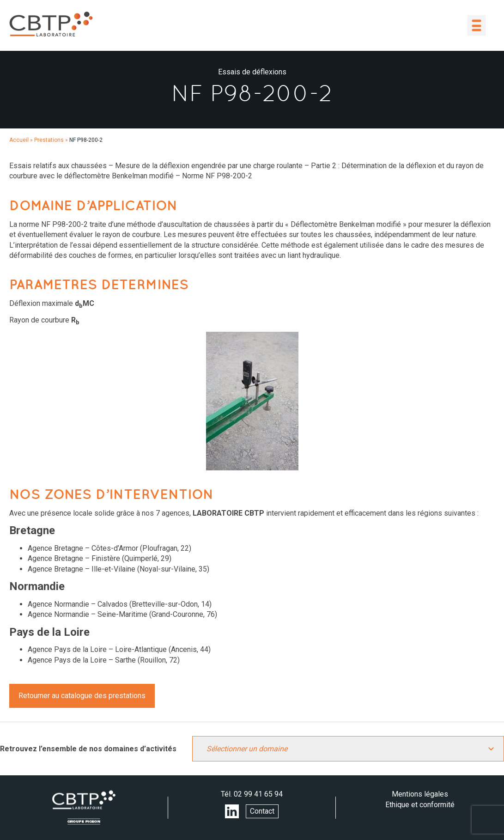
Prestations (49, 140)
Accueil (19, 140)
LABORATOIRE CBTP (51, 24)
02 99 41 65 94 (258, 794)
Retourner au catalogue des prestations (82, 696)
